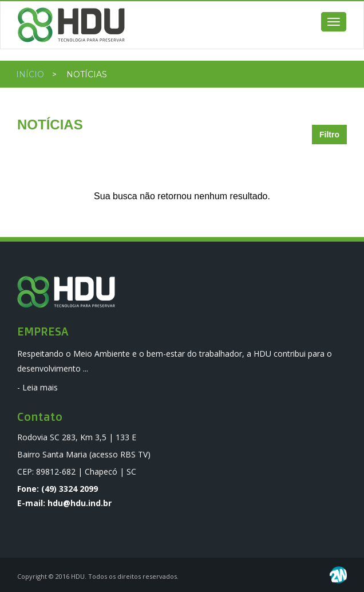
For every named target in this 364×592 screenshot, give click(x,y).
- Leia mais (37, 387)
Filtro (329, 135)
